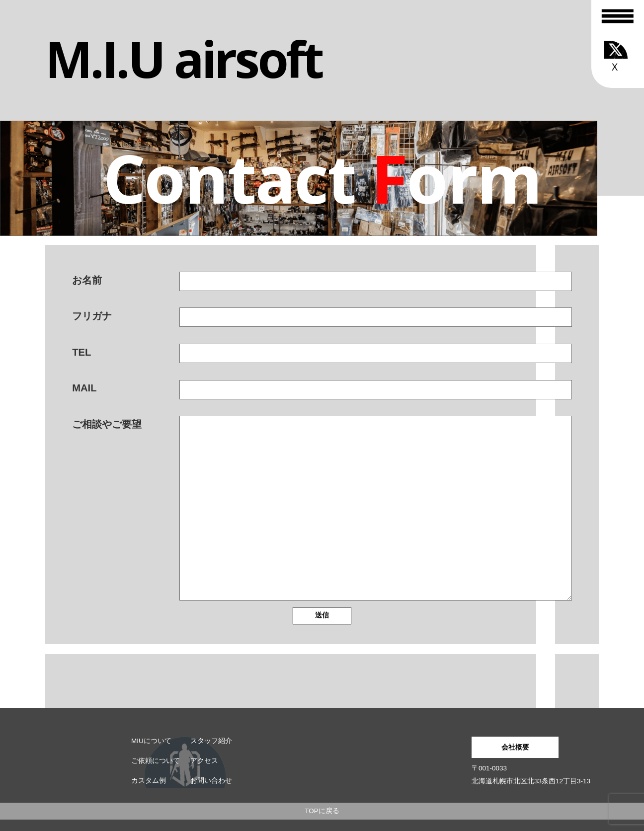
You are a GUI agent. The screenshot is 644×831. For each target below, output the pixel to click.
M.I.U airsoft (184, 59)
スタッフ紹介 (211, 741)
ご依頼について (156, 761)
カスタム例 (149, 781)
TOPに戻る (322, 811)
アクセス (204, 761)
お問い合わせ (211, 781)
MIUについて (151, 741)
